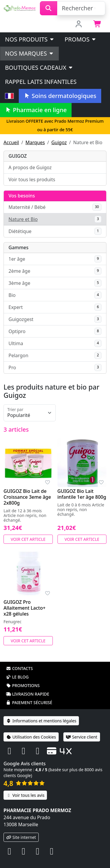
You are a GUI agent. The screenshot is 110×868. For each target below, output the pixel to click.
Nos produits (30, 39)
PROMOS (81, 39)
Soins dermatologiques (60, 96)
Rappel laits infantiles (41, 82)
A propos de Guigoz (30, 167)
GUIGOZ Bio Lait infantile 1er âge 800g (82, 494)
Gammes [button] (18, 247)
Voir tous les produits (32, 179)
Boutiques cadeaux (39, 68)
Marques (35, 142)
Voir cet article (28, 539)
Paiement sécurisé (29, 702)
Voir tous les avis (25, 795)
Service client (82, 737)
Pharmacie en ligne (36, 110)
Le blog (17, 677)
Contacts (19, 668)
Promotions (23, 685)
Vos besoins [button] (22, 196)
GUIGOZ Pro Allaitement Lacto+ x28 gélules (24, 608)
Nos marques (29, 53)
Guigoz (59, 142)
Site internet (21, 837)
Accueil (11, 142)
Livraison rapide (28, 694)
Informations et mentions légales (41, 721)
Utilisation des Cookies (31, 737)
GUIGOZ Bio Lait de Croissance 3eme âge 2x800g (27, 497)
